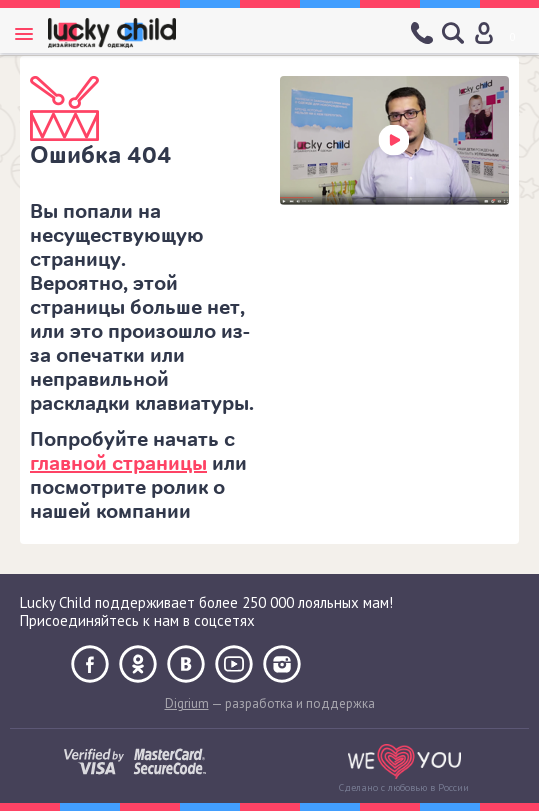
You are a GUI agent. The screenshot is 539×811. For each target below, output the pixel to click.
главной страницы (118, 463)
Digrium (187, 703)
